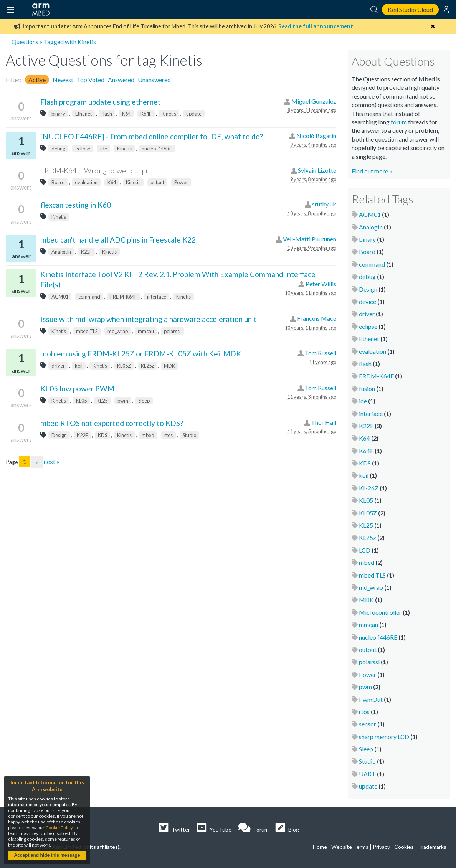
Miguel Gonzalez (314, 101)
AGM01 (60, 297)
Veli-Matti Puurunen (310, 239)
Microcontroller (380, 612)
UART (367, 774)
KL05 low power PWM (77, 389)
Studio (189, 435)
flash (107, 114)
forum (399, 122)
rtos (169, 435)
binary (58, 114)
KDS (102, 435)
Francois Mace (317, 318)
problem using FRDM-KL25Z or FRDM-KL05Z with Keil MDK (141, 354)
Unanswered (154, 80)
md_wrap (118, 331)
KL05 (81, 401)
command (89, 297)
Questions (25, 42)
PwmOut (371, 699)
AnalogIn (61, 252)
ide (104, 149)
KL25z (147, 366)
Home (320, 847)
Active (37, 80)
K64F (146, 114)
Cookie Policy (59, 828)
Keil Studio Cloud (410, 9)
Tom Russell (321, 353)
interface (157, 297)
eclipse (83, 149)
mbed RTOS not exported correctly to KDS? (112, 423)
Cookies (404, 847)
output (157, 182)
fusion (367, 389)
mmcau (146, 331)
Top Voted (91, 80)
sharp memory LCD (384, 737)
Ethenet (83, 114)
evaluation (86, 182)
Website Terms (350, 847)
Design (59, 435)
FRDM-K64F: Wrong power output (97, 171)
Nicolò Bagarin (316, 136)
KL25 (102, 401)
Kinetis (169, 114)
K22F (87, 252)
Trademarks (432, 847)
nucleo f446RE (157, 149)
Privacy (381, 847)
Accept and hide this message (47, 855)
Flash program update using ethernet (101, 102)
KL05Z (124, 366)
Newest (63, 80)
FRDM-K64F (124, 297)
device (368, 301)
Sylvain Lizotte (317, 170)
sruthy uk (324, 204)
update (194, 114)
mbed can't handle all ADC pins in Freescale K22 (118, 240)
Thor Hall (324, 422)
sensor (368, 724)
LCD (365, 550)
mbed (148, 435)
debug (58, 149)
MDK (169, 366)
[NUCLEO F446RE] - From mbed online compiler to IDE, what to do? (152, 136)
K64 (126, 114)
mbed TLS (87, 331)
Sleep (144, 401)
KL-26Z (369, 488)
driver (58, 366)
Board (58, 182)
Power (181, 182)
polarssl (172, 331)
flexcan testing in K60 (76, 205)
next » (52, 461)
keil (79, 366)
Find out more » (372, 171)
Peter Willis (321, 284)
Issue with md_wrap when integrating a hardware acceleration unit (149, 319)
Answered (121, 80)
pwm (123, 401)
